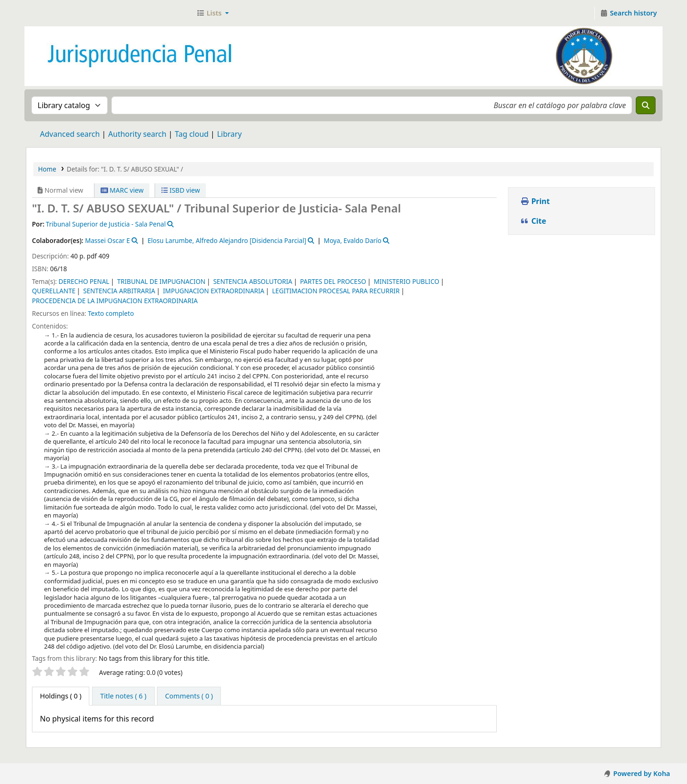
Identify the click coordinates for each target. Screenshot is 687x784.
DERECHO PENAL (84, 281)
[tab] (123, 696)
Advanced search (70, 134)
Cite (533, 221)
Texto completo (111, 313)
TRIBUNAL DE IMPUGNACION (161, 281)
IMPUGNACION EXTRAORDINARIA (214, 291)
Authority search (137, 134)
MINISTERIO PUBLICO (407, 281)
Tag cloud (192, 134)
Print (535, 201)
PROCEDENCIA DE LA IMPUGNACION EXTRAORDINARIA (115, 301)
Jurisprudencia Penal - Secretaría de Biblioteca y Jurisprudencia (50, 13)
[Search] (646, 105)
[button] (213, 13)
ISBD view (180, 190)
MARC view (122, 190)
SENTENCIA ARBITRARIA (119, 291)
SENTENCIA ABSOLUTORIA (253, 281)
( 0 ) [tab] (61, 696)
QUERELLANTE (54, 291)
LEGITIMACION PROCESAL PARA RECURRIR (336, 291)
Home (47, 169)
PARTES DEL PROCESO (333, 281)
